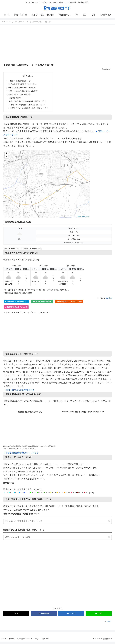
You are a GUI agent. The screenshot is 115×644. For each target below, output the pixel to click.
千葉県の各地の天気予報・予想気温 (23, 88)
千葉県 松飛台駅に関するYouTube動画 (24, 92)
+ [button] (6, 155)
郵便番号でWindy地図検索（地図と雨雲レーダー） (31, 110)
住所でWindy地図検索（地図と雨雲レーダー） (29, 106)
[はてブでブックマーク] (71, 615)
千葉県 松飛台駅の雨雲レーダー (21, 81)
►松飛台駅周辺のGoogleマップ (16, 303)
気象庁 (109, 300)
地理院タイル (85, 219)
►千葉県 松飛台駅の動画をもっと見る (21, 455)
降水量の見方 (16, 99)
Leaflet (79, 219)
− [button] (6, 159)
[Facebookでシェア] (44, 615)
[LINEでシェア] (99, 615)
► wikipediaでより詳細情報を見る (19, 392)
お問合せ (49, 641)
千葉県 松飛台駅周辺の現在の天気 (25, 85)
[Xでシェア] (16, 615)
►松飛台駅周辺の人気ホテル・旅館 (69, 303)
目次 (26, 76)
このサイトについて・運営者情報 (14, 641)
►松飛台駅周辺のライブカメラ (16, 309)
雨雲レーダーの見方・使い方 (20, 95)
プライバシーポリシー (36, 641)
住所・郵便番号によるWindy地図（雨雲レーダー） (29, 103)
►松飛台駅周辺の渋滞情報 (42, 303)
